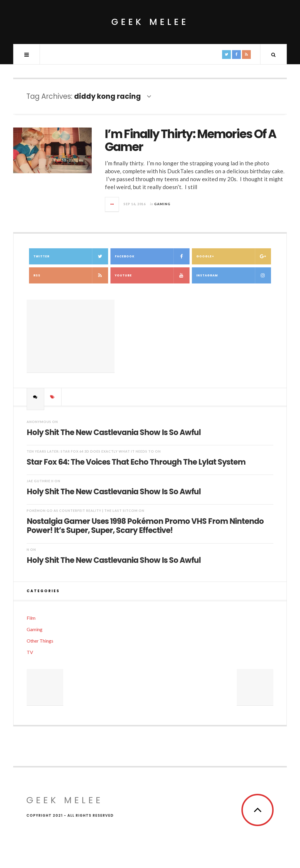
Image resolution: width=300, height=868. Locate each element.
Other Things (40, 641)
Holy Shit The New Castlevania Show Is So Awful (114, 432)
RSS (71, 275)
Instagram (233, 275)
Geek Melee (150, 22)
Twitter (71, 256)
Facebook (152, 256)
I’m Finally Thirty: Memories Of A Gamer (190, 140)
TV (30, 652)
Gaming (162, 204)
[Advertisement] (71, 336)
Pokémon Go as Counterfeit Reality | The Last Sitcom (82, 511)
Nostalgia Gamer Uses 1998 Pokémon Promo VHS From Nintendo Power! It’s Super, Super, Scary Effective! (145, 525)
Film (31, 618)
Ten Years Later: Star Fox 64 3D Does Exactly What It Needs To (90, 451)
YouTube (152, 275)
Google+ (233, 256)
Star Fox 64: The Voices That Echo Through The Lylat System (136, 462)
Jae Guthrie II (40, 481)
